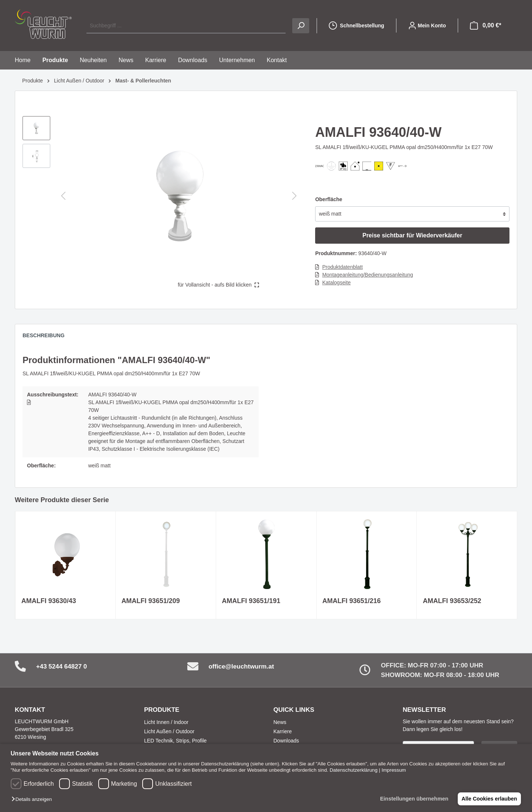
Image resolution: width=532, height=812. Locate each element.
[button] (33, 800)
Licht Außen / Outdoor (169, 731)
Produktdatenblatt (342, 267)
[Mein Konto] (427, 26)
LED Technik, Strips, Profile (175, 741)
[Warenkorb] (486, 26)
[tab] (47, 337)
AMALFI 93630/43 (49, 601)
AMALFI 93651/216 (352, 601)
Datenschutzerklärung (354, 770)
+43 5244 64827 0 (62, 666)
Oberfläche (329, 199)
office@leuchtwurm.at (241, 666)
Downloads (286, 741)
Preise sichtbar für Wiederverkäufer (412, 235)
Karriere (283, 731)
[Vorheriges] (63, 196)
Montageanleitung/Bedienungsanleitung (368, 275)
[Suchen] (301, 26)
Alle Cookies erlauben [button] (488, 799)
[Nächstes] (294, 196)
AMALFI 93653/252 (452, 601)
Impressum (394, 770)
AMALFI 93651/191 (251, 601)
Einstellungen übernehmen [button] (412, 799)
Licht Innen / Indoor (166, 722)
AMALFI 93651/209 (151, 601)
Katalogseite (336, 282)
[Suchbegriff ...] (186, 26)
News (280, 722)
